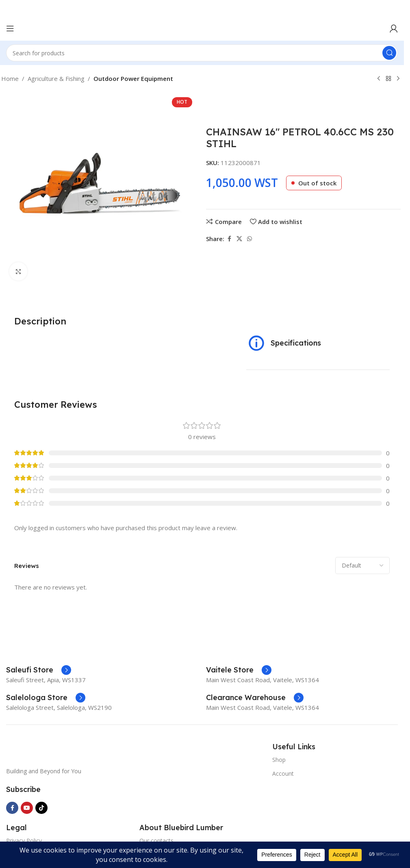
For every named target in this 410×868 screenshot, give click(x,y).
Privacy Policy (24, 841)
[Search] (202, 53)
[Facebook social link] (229, 239)
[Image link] (67, 749)
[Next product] (398, 79)
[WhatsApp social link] (249, 239)
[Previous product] (379, 79)
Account (283, 773)
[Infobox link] (39, 670)
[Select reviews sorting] (362, 566)
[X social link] (239, 239)
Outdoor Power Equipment (133, 78)
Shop (279, 760)
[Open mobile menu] (10, 28)
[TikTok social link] (41, 808)
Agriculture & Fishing (56, 78)
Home (10, 78)
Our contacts (156, 841)
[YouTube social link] (27, 808)
